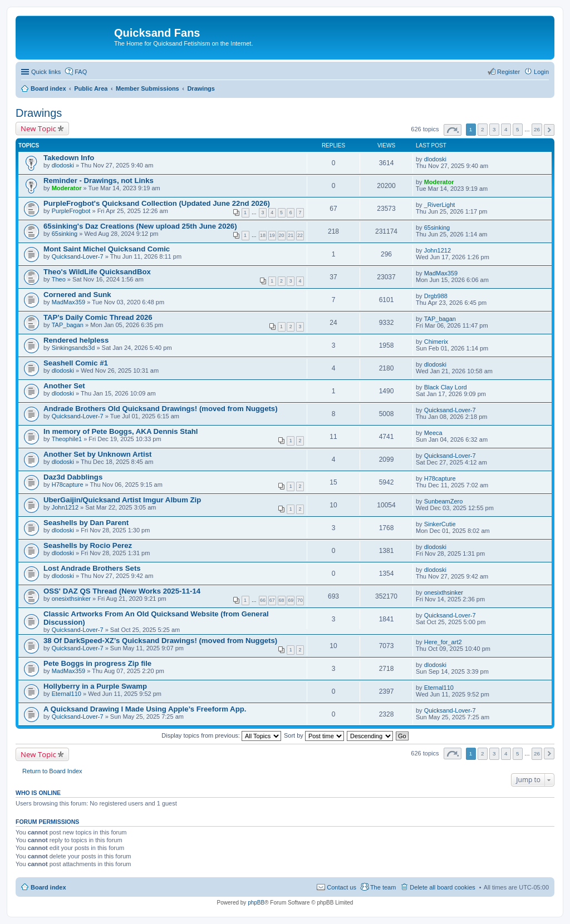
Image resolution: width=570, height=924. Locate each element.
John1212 (438, 250)
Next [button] (549, 130)
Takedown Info (69, 158)
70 (300, 600)
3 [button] (494, 129)
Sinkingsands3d (73, 348)
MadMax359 (441, 273)
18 (263, 235)
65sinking (65, 234)
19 (272, 235)
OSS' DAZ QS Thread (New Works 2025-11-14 (122, 591)
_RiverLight (440, 205)
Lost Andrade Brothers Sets (92, 568)
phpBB (256, 903)
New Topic (38, 129)
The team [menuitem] (383, 887)
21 (291, 235)
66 (263, 600)
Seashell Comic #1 (76, 363)
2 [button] (483, 129)
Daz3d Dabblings (73, 477)
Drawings (39, 113)
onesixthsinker (71, 599)
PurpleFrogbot (71, 211)
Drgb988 (436, 296)
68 (282, 600)
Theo (59, 279)
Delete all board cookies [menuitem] (442, 887)
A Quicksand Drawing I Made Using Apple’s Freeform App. (145, 709)
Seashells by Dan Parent (86, 523)
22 (300, 235)
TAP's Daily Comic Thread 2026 (98, 317)
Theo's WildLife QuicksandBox (97, 272)
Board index (48, 887)
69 (291, 600)
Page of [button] (453, 130)
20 (282, 235)
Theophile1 (67, 439)
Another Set (64, 386)
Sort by (314, 735)
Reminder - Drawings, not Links (99, 181)
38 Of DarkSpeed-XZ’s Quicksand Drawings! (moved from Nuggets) (160, 641)
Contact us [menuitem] (341, 887)
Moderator (67, 188)
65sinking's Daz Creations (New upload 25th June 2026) (140, 226)
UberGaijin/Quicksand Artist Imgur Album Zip (122, 500)
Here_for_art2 (443, 642)
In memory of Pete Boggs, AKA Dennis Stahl (121, 431)
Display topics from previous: (221, 735)
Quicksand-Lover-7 (78, 256)
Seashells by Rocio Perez (88, 545)
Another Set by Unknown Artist (97, 454)
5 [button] (518, 129)
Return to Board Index (52, 771)
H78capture (68, 485)
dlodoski (63, 165)
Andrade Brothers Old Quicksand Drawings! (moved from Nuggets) (161, 409)
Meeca (433, 433)
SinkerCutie (440, 524)
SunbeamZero (444, 501)
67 (272, 600)
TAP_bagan (68, 325)
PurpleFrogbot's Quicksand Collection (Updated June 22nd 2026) (157, 203)
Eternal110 (67, 694)
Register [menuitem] (508, 72)
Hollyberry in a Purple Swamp (95, 686)
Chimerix (436, 342)
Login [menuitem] (541, 72)
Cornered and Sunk (77, 295)
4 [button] (506, 129)
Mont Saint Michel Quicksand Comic (107, 249)
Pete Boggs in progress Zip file (97, 663)
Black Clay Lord (446, 387)
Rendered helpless (76, 340)
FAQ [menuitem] (81, 72)
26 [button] (537, 129)
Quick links (46, 72)
